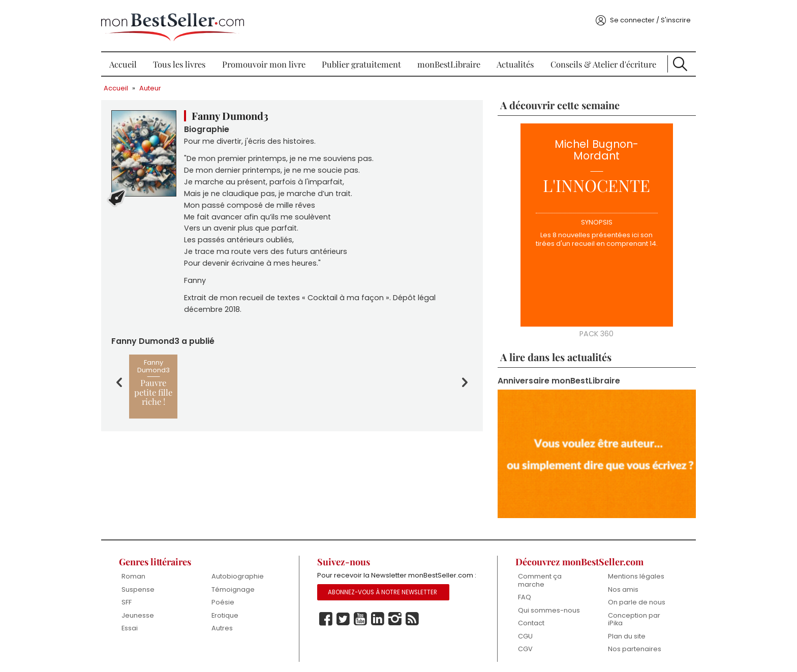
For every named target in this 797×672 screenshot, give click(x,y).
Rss (414, 625)
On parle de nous (632, 597)
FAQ (522, 591)
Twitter (345, 625)
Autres (227, 622)
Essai (137, 622)
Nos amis (618, 584)
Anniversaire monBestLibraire (556, 379)
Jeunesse (145, 610)
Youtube (362, 625)
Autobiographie (243, 571)
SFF (134, 597)
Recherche (673, 61)
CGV (522, 643)
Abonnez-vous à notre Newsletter (385, 598)
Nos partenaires (630, 643)
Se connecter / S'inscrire (643, 17)
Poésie (228, 597)
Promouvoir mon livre (266, 61)
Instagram (397, 625)
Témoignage (238, 584)
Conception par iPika (629, 614)
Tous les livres (184, 61)
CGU (522, 631)
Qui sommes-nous (546, 605)
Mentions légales (631, 571)
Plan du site (622, 631)
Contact (528, 617)
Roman (141, 571)
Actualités (513, 61)
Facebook (328, 625)
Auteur (158, 85)
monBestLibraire (448, 61)
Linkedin (380, 625)
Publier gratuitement (362, 61)
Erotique (230, 610)
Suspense (145, 584)
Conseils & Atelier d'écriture (598, 61)
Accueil (130, 61)
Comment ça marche (537, 575)
